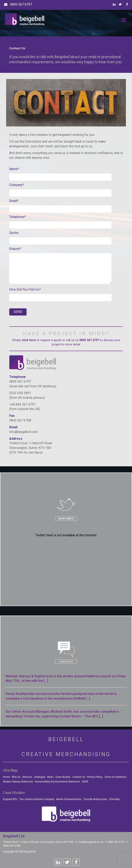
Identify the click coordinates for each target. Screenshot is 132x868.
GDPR (85, 782)
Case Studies (63, 777)
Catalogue (40, 777)
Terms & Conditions (115, 777)
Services (27, 777)
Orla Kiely (114, 799)
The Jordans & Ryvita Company (37, 799)
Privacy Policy (95, 777)
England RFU (10, 799)
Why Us (16, 777)
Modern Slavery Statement (18, 782)
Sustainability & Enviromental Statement (57, 782)
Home (6, 777)
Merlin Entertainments (69, 799)
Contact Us (79, 777)
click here (29, 340)
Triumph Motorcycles (95, 799)
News (50, 777)
